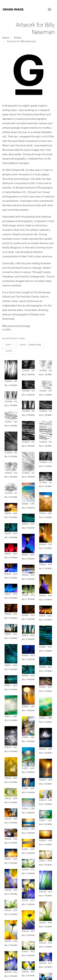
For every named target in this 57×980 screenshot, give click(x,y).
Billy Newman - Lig (15, 638)
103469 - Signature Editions (10, 493)
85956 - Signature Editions (45, 647)
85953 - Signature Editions (28, 635)
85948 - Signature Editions (28, 595)
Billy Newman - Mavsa (17, 751)
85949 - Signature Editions (10, 614)
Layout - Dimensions (30, 345)
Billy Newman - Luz (32, 619)
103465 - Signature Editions (28, 473)
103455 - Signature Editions (45, 371)
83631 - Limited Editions (10, 717)
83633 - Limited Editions (45, 513)
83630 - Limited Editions (28, 707)
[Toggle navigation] (49, 9)
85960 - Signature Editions (28, 676)
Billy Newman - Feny (16, 538)
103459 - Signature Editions (28, 411)
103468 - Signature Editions (45, 483)
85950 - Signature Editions (28, 615)
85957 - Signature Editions (10, 665)
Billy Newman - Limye (33, 680)
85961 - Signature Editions (10, 686)
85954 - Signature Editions (28, 524)
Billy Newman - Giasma (35, 559)
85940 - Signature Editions (45, 544)
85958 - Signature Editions (28, 656)
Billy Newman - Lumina (17, 669)
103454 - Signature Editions (28, 371)
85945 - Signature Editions (28, 575)
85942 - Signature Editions (10, 554)
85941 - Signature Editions (28, 555)
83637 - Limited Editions (28, 768)
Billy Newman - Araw (34, 711)
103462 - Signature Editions (28, 442)
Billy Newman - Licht (16, 558)
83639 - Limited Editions (28, 504)
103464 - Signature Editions (10, 453)
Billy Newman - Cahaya (17, 690)
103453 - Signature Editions (10, 381)
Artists (18, 38)
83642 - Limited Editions (10, 513)
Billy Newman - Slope (34, 508)
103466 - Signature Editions (45, 462)
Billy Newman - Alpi (15, 517)
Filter (9, 351)
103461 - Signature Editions (10, 422)
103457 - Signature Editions (45, 391)
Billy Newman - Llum (33, 659)
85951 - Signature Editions (45, 616)
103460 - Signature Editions (45, 411)
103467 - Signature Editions (10, 473)
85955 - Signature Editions (10, 534)
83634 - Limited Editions (28, 737)
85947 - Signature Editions (10, 594)
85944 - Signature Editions (10, 574)
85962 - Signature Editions (45, 687)
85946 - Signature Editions (45, 596)
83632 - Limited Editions (45, 718)
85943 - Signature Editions (45, 565)
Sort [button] (9, 345)
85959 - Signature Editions (45, 667)
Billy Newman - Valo (16, 578)
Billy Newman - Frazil (34, 741)
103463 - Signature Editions (45, 442)
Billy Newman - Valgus (35, 579)
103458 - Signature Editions (10, 402)
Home (6, 38)
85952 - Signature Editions (10, 634)
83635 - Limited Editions (10, 747)
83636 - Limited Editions (45, 749)
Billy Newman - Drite (33, 639)
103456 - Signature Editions (28, 391)
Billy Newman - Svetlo (17, 618)
